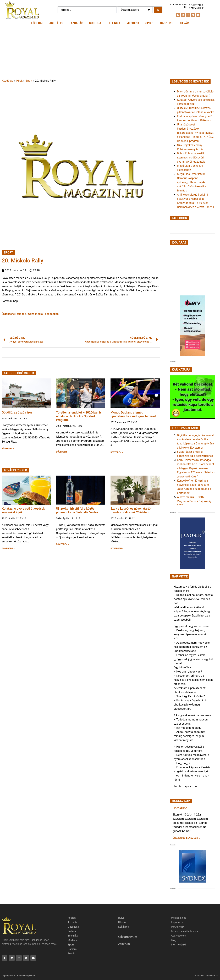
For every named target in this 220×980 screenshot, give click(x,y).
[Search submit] (158, 10)
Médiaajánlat (178, 918)
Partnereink (178, 927)
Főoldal (37, 23)
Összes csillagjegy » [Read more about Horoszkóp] (186, 838)
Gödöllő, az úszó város (17, 412)
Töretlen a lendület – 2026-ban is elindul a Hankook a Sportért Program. (79, 416)
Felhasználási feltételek (185, 931)
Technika (114, 23)
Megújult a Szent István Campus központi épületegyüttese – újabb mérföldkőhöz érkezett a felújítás (192, 182)
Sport (150, 23)
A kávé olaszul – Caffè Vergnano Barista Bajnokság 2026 (194, 501)
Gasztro (166, 23)
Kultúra (95, 23)
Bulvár (184, 23)
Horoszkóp (180, 808)
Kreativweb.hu (211, 976)
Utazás (122, 922)
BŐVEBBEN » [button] (8, 449)
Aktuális (56, 23)
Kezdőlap (8, 81)
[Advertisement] (110, 53)
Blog (174, 940)
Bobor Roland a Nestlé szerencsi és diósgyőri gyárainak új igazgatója (191, 158)
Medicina (133, 23)
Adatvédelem (178, 936)
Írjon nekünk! (178, 945)
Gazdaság (76, 23)
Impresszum (178, 922)
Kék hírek (124, 927)
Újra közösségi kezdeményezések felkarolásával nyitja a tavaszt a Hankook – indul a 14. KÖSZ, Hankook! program (196, 133)
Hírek (19, 81)
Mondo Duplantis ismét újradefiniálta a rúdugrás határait (133, 414)
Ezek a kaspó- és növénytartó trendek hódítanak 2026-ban (131, 510)
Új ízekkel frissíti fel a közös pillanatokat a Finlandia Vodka (77, 510)
